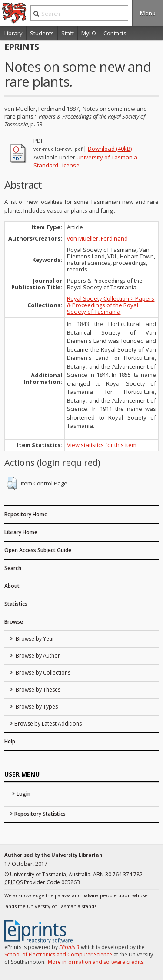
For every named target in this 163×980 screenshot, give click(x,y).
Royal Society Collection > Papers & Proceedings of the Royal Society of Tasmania (111, 305)
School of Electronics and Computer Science (58, 955)
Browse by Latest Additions (48, 724)
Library (13, 33)
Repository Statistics (40, 814)
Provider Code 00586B (42, 882)
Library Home (21, 532)
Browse (14, 622)
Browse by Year (34, 639)
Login (23, 794)
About (12, 586)
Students (42, 33)
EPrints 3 (69, 947)
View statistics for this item (102, 445)
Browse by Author (37, 656)
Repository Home (26, 514)
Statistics (16, 604)
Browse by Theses (37, 690)
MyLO (89, 33)
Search (13, 568)
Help (10, 741)
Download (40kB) (110, 149)
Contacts (115, 33)
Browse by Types (36, 707)
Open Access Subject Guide (38, 550)
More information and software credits (96, 962)
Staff (68, 33)
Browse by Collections (42, 673)
